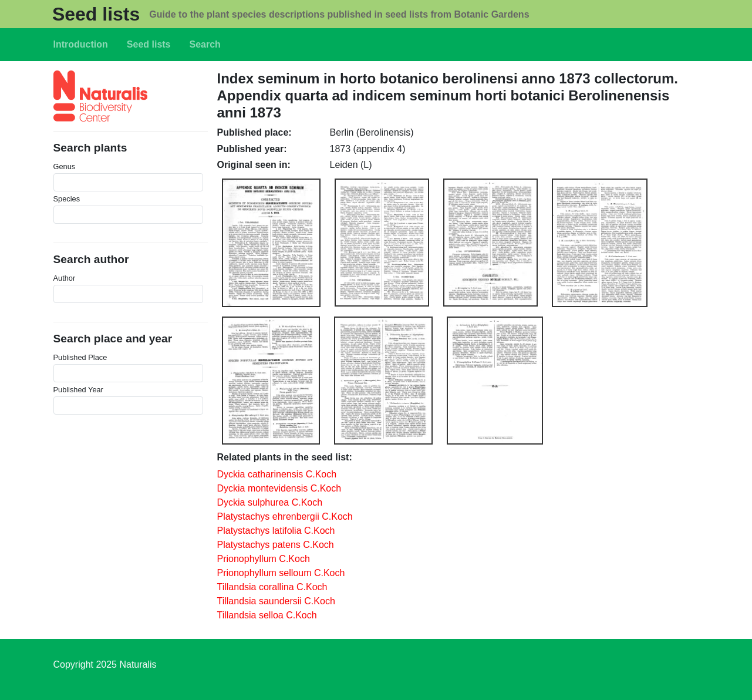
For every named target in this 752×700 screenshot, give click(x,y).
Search (205, 44)
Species (67, 199)
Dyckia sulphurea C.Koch (270, 502)
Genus (65, 166)
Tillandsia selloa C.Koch (267, 615)
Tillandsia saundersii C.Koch (276, 601)
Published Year (78, 390)
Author (65, 278)
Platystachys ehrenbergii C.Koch (285, 516)
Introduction (81, 44)
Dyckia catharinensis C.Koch (277, 474)
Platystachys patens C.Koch (276, 545)
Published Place (80, 357)
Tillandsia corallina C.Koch (272, 587)
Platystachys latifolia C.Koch (276, 531)
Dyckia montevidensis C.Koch (279, 488)
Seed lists (96, 14)
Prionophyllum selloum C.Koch (281, 573)
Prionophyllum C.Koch (264, 559)
